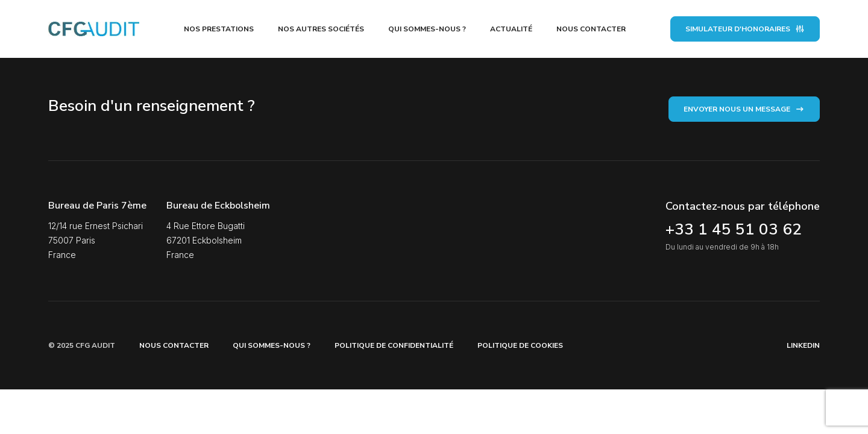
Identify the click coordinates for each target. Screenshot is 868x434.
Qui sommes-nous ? (427, 29)
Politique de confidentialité (394, 345)
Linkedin (803, 345)
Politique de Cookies (520, 345)
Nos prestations (219, 29)
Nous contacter (591, 29)
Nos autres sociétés (321, 29)
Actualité (511, 29)
